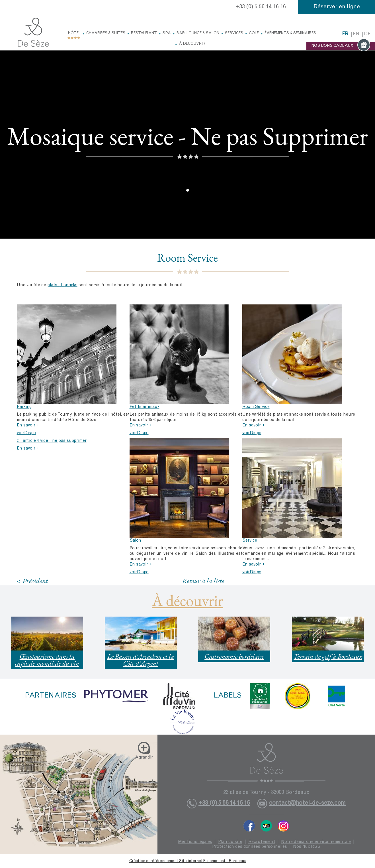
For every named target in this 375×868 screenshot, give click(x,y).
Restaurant (144, 33)
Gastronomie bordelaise (234, 656)
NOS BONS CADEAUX (341, 46)
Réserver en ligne (337, 7)
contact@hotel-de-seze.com (307, 803)
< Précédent (32, 581)
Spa (167, 33)
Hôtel (74, 33)
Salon (135, 541)
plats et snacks (62, 285)
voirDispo (26, 433)
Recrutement (262, 842)
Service (250, 541)
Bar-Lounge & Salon (198, 33)
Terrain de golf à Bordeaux (328, 656)
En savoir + (28, 425)
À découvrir (192, 44)
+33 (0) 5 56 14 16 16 (261, 7)
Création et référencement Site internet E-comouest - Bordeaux (188, 861)
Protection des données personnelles (250, 847)
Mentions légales (195, 842)
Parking (24, 407)
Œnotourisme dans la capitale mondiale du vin (47, 660)
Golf (254, 33)
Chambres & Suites (106, 33)
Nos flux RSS (307, 847)
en (356, 34)
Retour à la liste (203, 581)
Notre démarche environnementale (316, 842)
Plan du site (230, 842)
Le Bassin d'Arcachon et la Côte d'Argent (141, 660)
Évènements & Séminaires (290, 33)
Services (234, 33)
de (367, 34)
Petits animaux (145, 407)
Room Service (256, 407)
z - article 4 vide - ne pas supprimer (52, 441)
